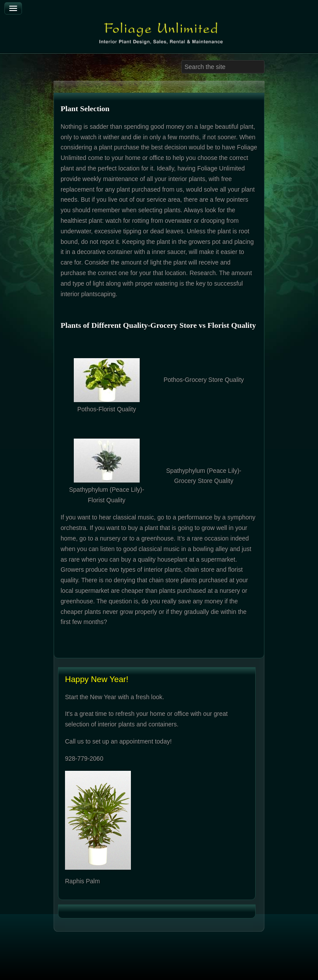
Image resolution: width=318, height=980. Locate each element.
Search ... (182, 60)
